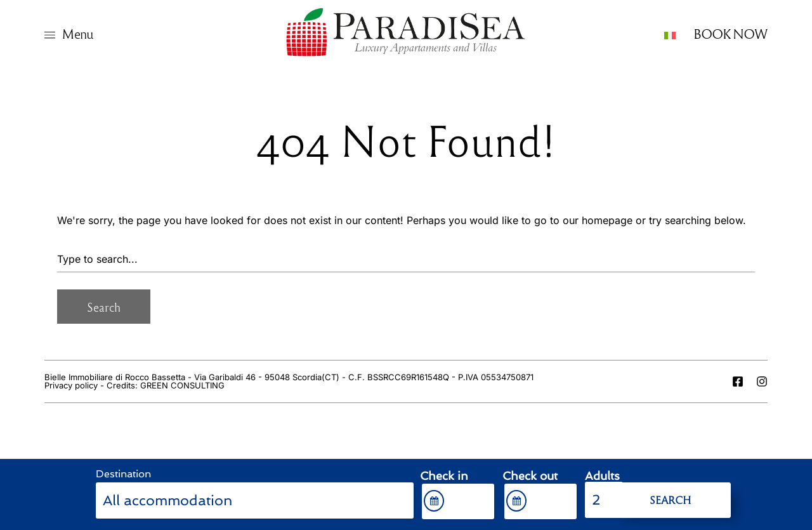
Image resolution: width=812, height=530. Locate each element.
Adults (602, 476)
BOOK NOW (730, 33)
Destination (123, 474)
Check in (444, 476)
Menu (77, 33)
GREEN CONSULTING (182, 385)
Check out (530, 476)
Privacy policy (71, 385)
